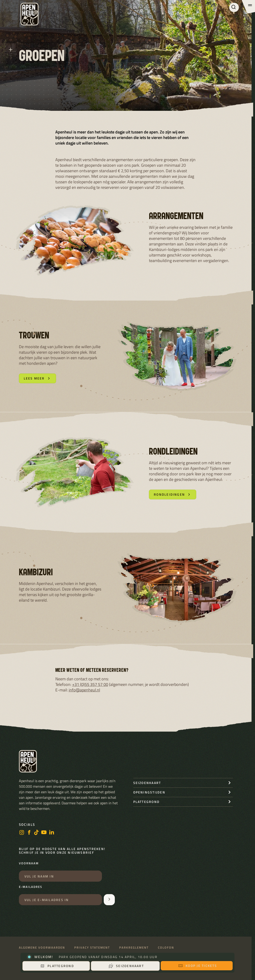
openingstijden (149, 792)
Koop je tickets (198, 966)
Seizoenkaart (126, 966)
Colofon (166, 948)
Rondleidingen (173, 494)
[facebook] (29, 833)
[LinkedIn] (52, 833)
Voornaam (29, 863)
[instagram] (22, 833)
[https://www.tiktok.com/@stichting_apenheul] (36, 833)
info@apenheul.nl (84, 690)
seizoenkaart (147, 783)
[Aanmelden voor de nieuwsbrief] (109, 900)
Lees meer (37, 378)
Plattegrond (57, 966)
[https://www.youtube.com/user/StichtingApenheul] (44, 833)
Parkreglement (134, 948)
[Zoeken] (234, 7)
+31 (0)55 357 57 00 (90, 684)
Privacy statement (92, 948)
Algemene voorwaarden (42, 948)
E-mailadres (31, 887)
